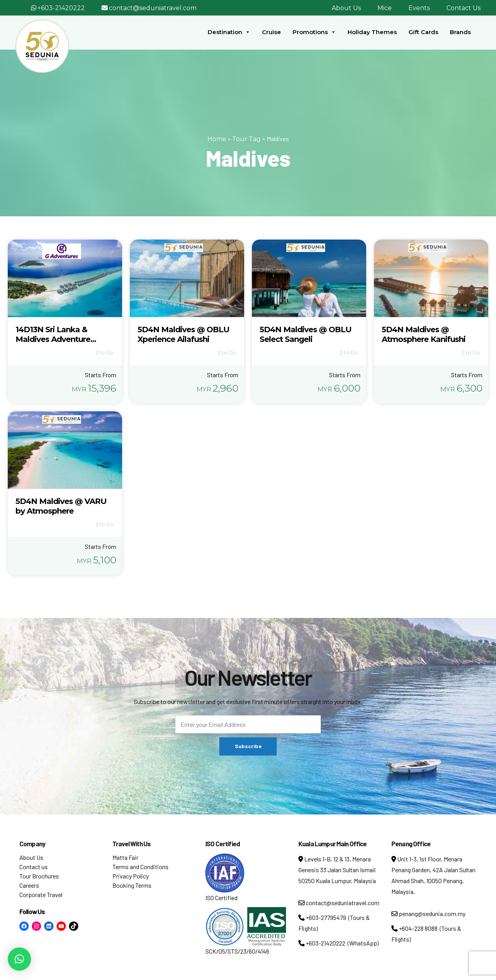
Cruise (271, 32)
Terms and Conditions (140, 867)
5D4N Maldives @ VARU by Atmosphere (61, 506)
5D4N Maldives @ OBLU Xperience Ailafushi (183, 334)
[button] (19, 959)
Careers (29, 885)
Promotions (314, 32)
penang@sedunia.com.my (428, 914)
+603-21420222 (61, 8)
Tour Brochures (39, 876)
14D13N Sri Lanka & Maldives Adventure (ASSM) (53, 339)
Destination (229, 32)
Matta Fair (125, 857)
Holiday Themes (372, 32)
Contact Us (463, 8)
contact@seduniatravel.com (153, 8)
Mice (385, 8)
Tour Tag (246, 139)
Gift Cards (423, 32)
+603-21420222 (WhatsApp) (338, 943)
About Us (346, 8)
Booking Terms (132, 885)
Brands (460, 32)
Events (419, 8)
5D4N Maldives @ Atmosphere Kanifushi (424, 334)
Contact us (34, 867)
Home (217, 139)
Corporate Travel (41, 895)
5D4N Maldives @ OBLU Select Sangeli (306, 334)
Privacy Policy (131, 876)
